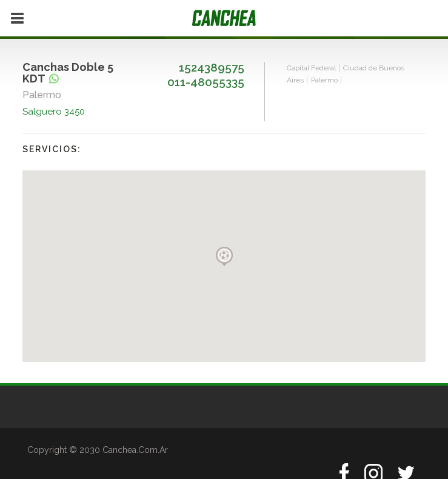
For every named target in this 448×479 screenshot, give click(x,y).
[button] (224, 256)
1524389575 (212, 67)
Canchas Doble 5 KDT (68, 73)
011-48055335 (206, 82)
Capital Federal (311, 68)
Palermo (324, 80)
